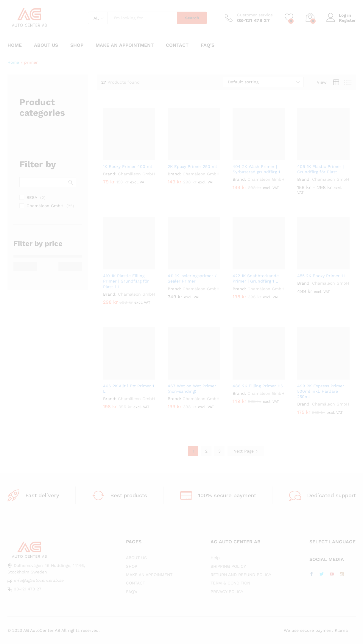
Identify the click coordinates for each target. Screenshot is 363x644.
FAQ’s (208, 45)
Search (192, 18)
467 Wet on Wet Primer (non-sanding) (192, 389)
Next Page (246, 451)
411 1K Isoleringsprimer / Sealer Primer (192, 278)
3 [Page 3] (219, 451)
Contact (177, 45)
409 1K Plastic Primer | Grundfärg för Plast (320, 169)
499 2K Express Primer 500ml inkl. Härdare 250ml (321, 391)
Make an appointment (125, 45)
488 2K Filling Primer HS (258, 386)
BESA (32, 197)
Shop (77, 45)
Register (347, 20)
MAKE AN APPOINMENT (149, 575)
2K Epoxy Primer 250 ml (192, 166)
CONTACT (135, 583)
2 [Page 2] (206, 451)
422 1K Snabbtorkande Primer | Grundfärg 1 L (256, 278)
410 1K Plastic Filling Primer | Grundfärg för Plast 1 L (126, 281)
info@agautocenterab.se (39, 580)
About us (46, 45)
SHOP (132, 566)
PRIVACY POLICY (227, 592)
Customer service (255, 15)
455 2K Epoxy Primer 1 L (322, 276)
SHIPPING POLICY (228, 566)
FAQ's (131, 592)
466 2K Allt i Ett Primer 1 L (128, 389)
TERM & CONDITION (230, 583)
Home (15, 45)
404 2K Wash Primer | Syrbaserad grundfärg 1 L (258, 169)
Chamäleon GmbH (136, 174)
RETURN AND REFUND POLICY (241, 575)
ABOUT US (136, 558)
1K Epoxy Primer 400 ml (127, 166)
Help (215, 558)
